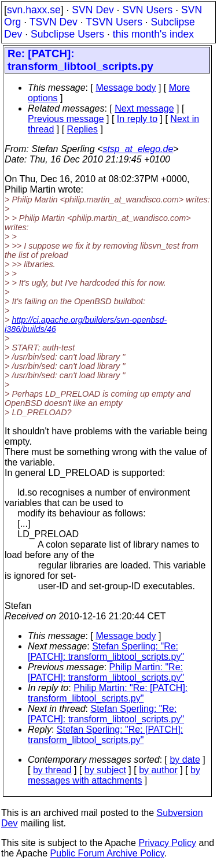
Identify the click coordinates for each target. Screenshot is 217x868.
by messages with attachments (114, 775)
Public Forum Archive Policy (107, 853)
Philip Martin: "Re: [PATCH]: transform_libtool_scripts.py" (106, 672)
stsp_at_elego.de (138, 149)
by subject (105, 770)
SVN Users (147, 10)
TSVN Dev (54, 22)
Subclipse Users (67, 34)
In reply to (137, 119)
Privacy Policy (167, 843)
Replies (82, 129)
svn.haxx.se (34, 10)
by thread (52, 770)
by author (158, 770)
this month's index (153, 34)
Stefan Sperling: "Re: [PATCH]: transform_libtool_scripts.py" (106, 651)
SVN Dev (93, 10)
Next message (144, 108)
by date (185, 760)
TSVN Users (114, 22)
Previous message (66, 119)
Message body (126, 88)
